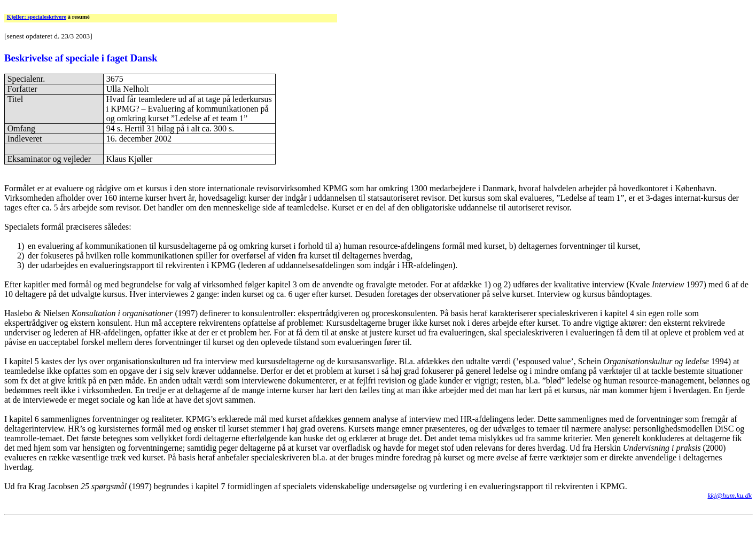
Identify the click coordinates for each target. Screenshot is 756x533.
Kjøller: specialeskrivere (37, 17)
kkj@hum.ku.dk (730, 495)
